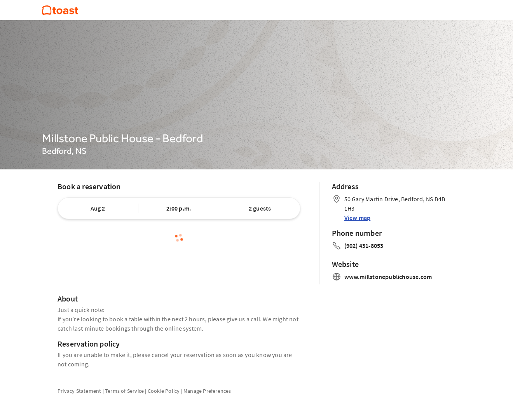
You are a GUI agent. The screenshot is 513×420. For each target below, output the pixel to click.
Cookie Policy (164, 391)
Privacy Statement (79, 391)
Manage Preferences (207, 391)
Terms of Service (124, 391)
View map (358, 218)
